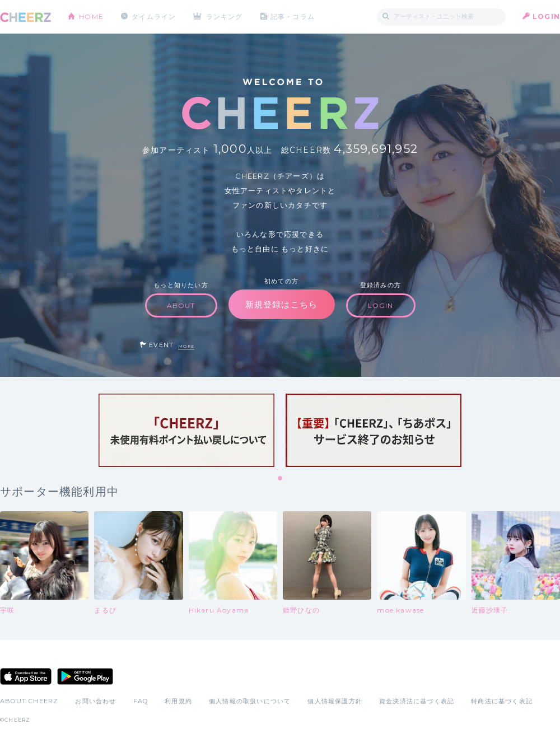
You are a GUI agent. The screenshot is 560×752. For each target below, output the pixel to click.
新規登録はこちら (282, 304)
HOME (91, 17)
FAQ (141, 701)
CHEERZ (25, 17)
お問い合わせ (95, 701)
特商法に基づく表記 (502, 701)
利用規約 (178, 701)
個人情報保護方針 (335, 701)
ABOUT (181, 305)
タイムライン (154, 17)
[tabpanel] (186, 430)
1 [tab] (281, 479)
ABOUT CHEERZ (29, 701)
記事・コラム (293, 17)
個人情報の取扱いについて (250, 701)
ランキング (225, 17)
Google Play (85, 676)
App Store (26, 676)
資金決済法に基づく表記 (417, 701)
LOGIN (546, 17)
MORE (186, 346)
